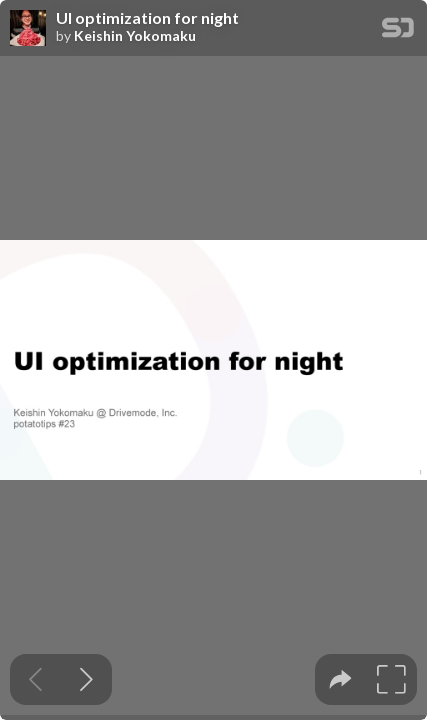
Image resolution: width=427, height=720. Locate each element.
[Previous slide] (35, 679)
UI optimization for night (147, 18)
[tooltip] (340, 679)
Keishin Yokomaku (135, 36)
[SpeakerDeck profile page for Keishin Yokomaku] (28, 29)
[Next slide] (86, 679)
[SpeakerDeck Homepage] (398, 31)
